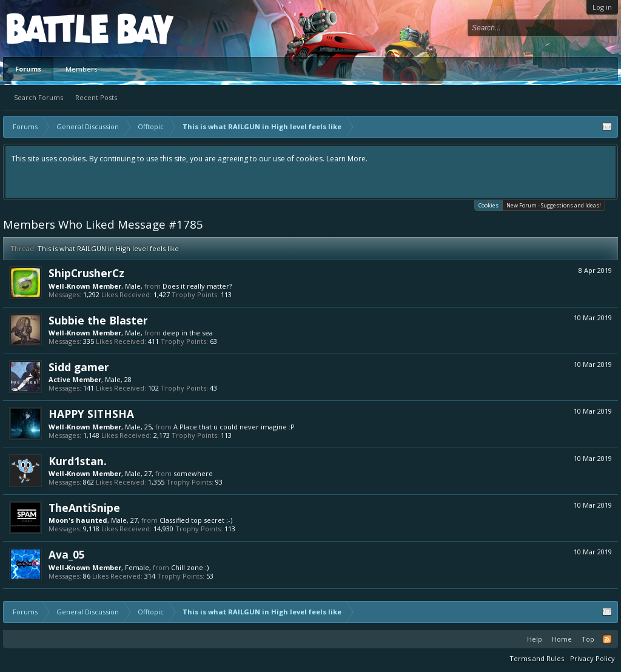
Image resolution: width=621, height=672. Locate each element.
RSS (607, 639)
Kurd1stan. (78, 461)
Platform (51, 28)
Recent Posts (96, 97)
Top (588, 639)
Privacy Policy (592, 658)
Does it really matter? (197, 286)
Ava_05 (67, 554)
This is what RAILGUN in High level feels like (108, 248)
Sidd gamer (79, 367)
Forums (28, 69)
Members (81, 69)
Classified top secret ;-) (196, 520)
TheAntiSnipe (84, 508)
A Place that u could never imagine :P (234, 427)
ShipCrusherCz (86, 273)
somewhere (193, 473)
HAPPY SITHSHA (91, 414)
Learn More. (347, 159)
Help (535, 639)
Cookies (488, 205)
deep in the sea (188, 333)
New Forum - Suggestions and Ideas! (554, 205)
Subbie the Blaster (98, 320)
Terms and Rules (537, 658)
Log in (602, 7)
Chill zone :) (190, 567)
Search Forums (39, 97)
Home (562, 639)
